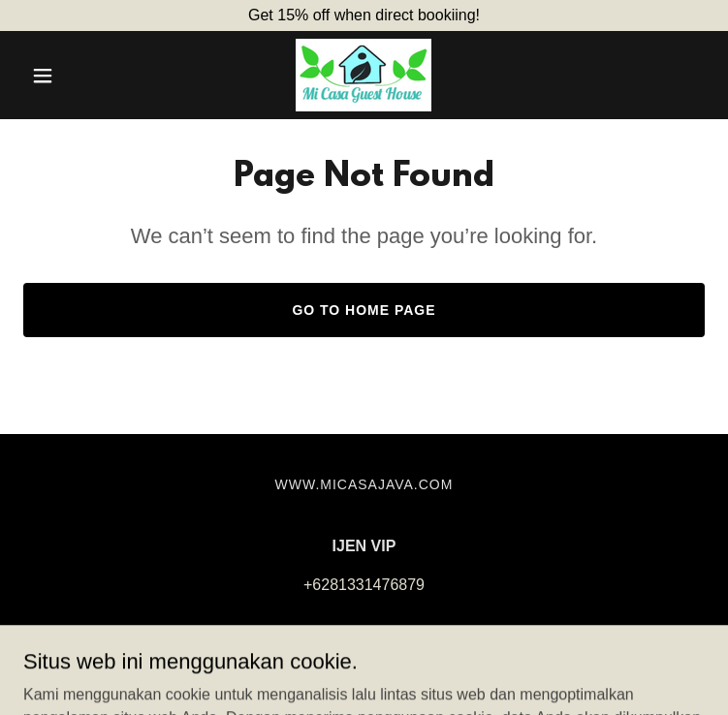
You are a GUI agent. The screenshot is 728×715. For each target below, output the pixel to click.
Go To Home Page (364, 310)
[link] (364, 75)
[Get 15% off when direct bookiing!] (364, 16)
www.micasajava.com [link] (364, 484)
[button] (74, 76)
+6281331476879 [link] (364, 585)
